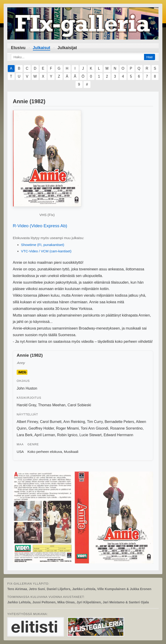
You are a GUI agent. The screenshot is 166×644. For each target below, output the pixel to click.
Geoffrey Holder (41, 428)
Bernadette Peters (119, 422)
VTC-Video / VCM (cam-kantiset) (46, 251)
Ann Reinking (74, 422)
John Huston (27, 388)
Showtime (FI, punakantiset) (43, 245)
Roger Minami (67, 428)
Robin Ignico (67, 435)
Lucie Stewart (91, 435)
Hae (150, 57)
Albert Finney (27, 422)
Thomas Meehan (52, 405)
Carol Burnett (51, 422)
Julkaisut (42, 48)
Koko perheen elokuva (45, 452)
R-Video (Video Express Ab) (40, 226)
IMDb (22, 372)
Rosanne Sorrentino (126, 428)
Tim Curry (95, 422)
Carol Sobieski (79, 405)
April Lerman (45, 435)
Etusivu (18, 48)
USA (20, 452)
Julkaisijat (67, 48)
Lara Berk (25, 435)
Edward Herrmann (119, 435)
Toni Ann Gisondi (94, 428)
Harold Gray (26, 405)
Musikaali (71, 452)
